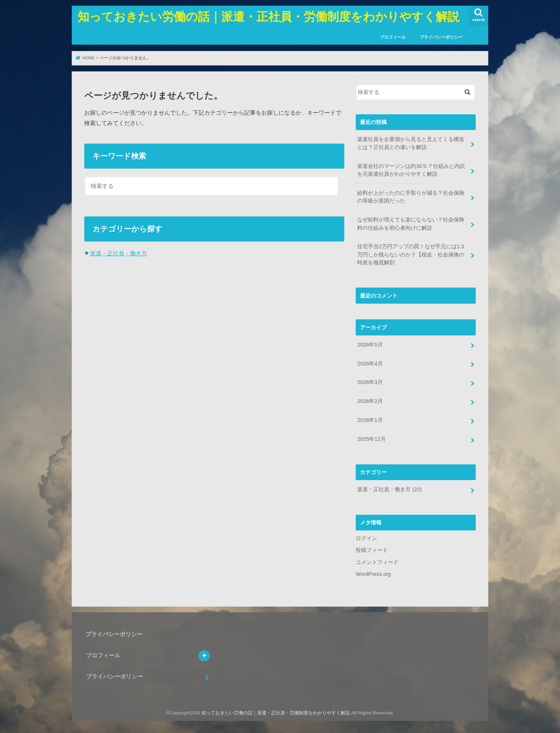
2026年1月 (370, 420)
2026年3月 (370, 382)
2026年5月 (370, 345)
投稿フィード (372, 550)
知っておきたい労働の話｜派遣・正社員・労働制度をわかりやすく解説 (268, 16)
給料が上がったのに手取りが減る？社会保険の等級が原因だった (411, 197)
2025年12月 (371, 439)
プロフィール (393, 37)
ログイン (366, 538)
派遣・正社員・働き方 (119, 253)
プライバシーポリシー (441, 37)
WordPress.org (373, 574)
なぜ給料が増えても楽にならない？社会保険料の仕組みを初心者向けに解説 (411, 224)
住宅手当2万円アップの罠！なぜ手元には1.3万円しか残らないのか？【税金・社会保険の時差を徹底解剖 (411, 254)
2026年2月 (370, 401)
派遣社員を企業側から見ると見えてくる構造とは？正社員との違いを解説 (411, 143)
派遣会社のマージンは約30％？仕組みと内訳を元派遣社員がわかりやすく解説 (411, 170)
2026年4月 (370, 364)
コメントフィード (377, 562)
